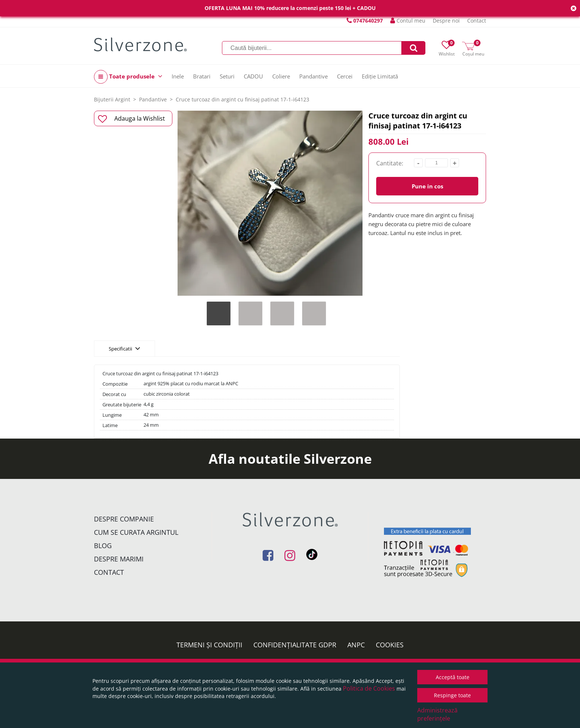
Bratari (202, 76)
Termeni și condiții (209, 645)
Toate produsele (128, 77)
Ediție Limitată (380, 76)
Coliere (281, 76)
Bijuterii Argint (112, 99)
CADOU (253, 76)
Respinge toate (452, 695)
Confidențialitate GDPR (295, 645)
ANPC (356, 645)
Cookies (390, 645)
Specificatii (124, 348)
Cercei (345, 76)
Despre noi (446, 21)
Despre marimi (119, 559)
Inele (178, 76)
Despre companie (124, 519)
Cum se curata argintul (136, 532)
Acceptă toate (453, 677)
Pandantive (313, 76)
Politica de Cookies (369, 688)
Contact (477, 21)
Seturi (227, 76)
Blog (103, 546)
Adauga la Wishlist (131, 119)
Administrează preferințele (437, 714)
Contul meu (408, 21)
